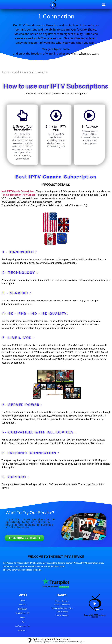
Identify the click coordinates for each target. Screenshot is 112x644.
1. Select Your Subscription (22, 128)
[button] (104, 5)
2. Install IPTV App (56, 128)
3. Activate (90, 127)
